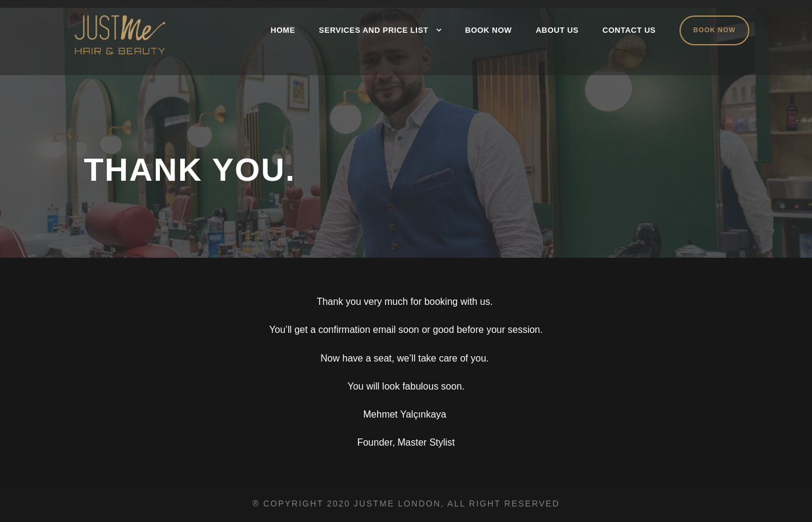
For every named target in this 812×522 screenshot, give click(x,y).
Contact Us (629, 30)
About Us (557, 30)
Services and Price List (374, 30)
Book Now (489, 30)
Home (283, 30)
